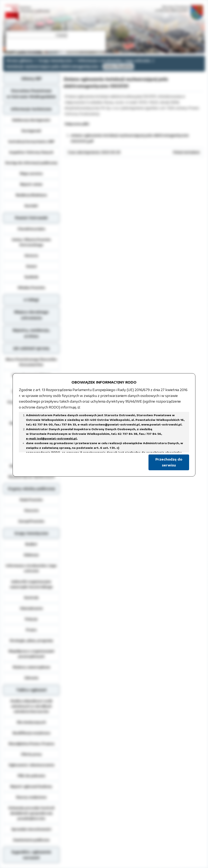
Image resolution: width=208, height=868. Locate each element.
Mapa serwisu (31, 173)
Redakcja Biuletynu (31, 195)
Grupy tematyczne (55, 61)
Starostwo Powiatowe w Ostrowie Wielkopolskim (31, 94)
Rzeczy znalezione (31, 797)
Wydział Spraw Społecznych (31, 477)
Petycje (31, 619)
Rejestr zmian (31, 184)
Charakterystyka (31, 229)
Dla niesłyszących (31, 722)
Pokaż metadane (186, 152)
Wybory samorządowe (31, 667)
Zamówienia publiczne (31, 840)
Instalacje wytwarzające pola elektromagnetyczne (52, 66)
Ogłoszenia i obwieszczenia (31, 765)
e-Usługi (31, 300)
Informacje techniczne (31, 109)
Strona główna (19, 61)
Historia (31, 255)
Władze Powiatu (31, 288)
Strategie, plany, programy (31, 640)
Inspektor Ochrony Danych (31, 152)
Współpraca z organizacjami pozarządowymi (31, 654)
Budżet (31, 544)
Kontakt (31, 206)
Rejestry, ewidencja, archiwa (31, 333)
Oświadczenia (31, 608)
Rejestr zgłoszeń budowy (31, 786)
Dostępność (31, 131)
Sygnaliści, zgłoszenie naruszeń (31, 855)
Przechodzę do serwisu (169, 462)
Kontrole (31, 598)
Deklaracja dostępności (31, 120)
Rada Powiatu (31, 500)
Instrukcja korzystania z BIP (31, 141)
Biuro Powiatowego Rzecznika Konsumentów (31, 362)
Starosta (31, 510)
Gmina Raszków (118, 66)
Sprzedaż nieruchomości (31, 829)
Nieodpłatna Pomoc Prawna (31, 744)
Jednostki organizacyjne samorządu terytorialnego (31, 584)
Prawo (31, 630)
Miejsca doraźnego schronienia (31, 315)
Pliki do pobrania (31, 776)
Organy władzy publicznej (31, 489)
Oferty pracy (31, 754)
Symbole (31, 277)
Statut (31, 266)
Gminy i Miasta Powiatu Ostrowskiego (31, 242)
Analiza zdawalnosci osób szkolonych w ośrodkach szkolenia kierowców (31, 706)
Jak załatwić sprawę (31, 348)
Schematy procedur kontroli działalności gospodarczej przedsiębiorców (31, 813)
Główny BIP (31, 79)
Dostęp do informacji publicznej (31, 163)
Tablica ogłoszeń (31, 690)
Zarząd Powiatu (31, 521)
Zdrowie (31, 678)
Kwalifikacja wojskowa (31, 733)
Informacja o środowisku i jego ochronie (114, 61)
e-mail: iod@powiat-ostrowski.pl (51, 438)
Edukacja (31, 555)
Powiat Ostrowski (31, 218)
